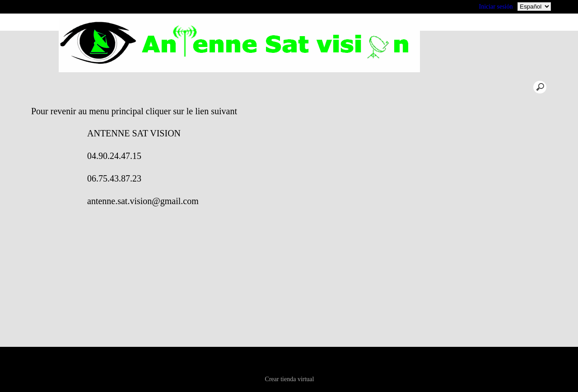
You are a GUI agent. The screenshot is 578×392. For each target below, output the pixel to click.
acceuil (122, 87)
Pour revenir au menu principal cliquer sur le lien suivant (215, 111)
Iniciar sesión (496, 7)
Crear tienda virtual (290, 379)
